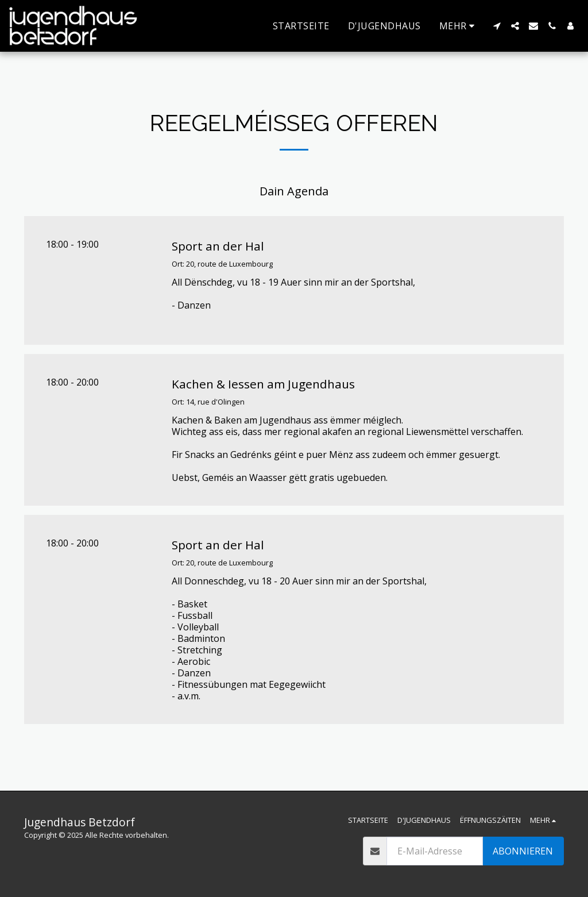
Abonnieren (523, 851)
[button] (497, 26)
